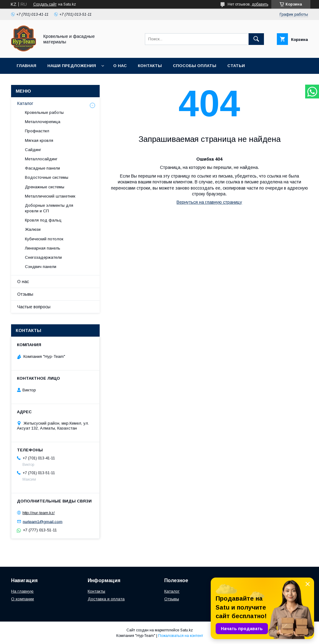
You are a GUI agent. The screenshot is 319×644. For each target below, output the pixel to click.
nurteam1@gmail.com (43, 521)
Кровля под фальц (43, 220)
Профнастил (37, 131)
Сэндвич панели (41, 267)
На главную (22, 591)
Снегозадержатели (43, 257)
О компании (22, 599)
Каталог (25, 103)
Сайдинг (33, 150)
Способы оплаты (195, 66)
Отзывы (25, 294)
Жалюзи (33, 229)
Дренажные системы (45, 187)
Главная (26, 66)
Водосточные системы (47, 177)
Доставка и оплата (106, 599)
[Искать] (256, 39)
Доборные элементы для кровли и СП (49, 208)
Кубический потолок (44, 239)
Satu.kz (187, 630)
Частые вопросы (34, 307)
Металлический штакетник (50, 196)
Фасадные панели (42, 168)
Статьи (236, 66)
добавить (260, 4)
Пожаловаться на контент (181, 636)
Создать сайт (45, 4)
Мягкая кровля (39, 140)
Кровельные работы (44, 112)
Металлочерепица (43, 122)
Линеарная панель (43, 248)
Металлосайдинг (41, 159)
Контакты (150, 66)
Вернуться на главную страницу (209, 202)
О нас (120, 66)
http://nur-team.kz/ (39, 513)
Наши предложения (72, 66)
